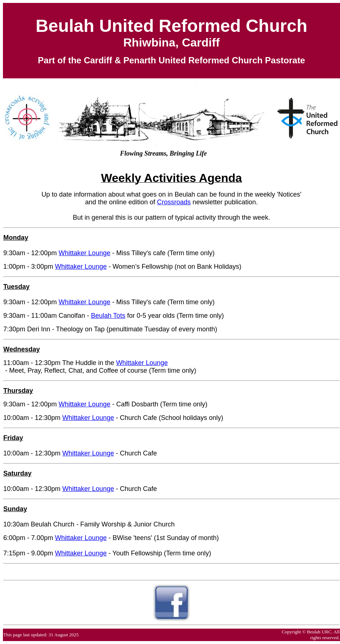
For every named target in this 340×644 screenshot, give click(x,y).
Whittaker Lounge (84, 253)
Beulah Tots (108, 316)
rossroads (176, 202)
